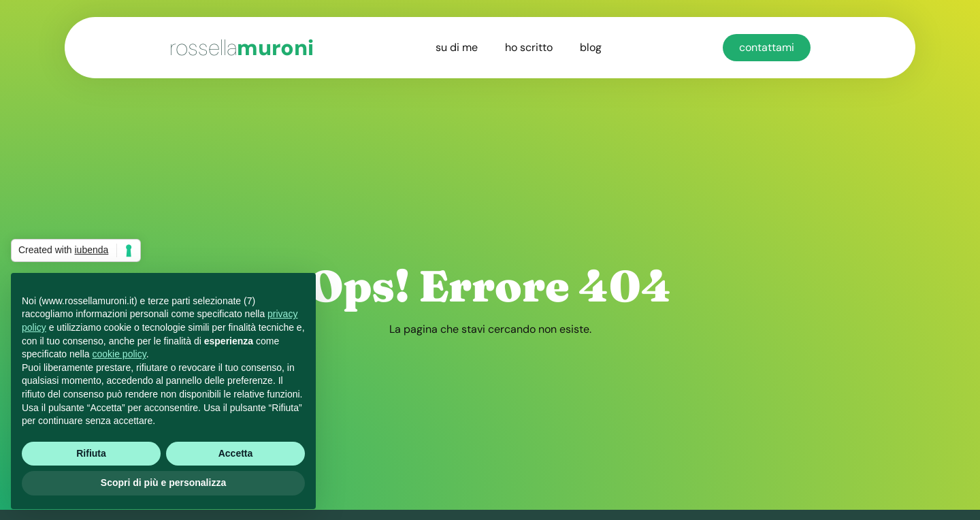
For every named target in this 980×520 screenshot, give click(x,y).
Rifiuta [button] (91, 453)
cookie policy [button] (119, 354)
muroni (242, 48)
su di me (457, 47)
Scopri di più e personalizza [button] (163, 483)
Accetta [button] (236, 453)
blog (591, 47)
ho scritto (529, 47)
